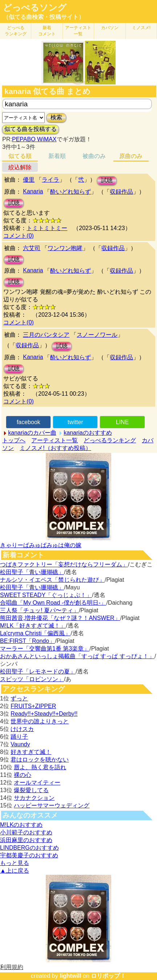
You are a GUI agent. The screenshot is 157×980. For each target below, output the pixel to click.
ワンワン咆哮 (65, 248)
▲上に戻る (15, 871)
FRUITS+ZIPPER (33, 706)
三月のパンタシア (46, 335)
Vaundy (20, 744)
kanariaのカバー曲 (32, 433)
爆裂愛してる (31, 790)
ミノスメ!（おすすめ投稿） (55, 448)
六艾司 (32, 248)
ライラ (51, 180)
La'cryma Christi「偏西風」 (35, 633)
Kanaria (33, 191)
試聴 (107, 180)
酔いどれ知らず (71, 192)
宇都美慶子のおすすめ (29, 855)
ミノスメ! (141, 28)
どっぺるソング (35, 8)
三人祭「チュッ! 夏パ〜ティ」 (39, 610)
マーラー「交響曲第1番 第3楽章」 (45, 649)
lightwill (71, 976)
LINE (122, 422)
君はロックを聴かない (40, 760)
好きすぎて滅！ (31, 752)
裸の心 (23, 775)
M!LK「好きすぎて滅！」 (33, 626)
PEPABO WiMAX (34, 139)
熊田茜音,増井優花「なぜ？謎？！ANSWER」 (60, 618)
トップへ (14, 440)
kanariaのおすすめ (88, 433)
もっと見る (15, 863)
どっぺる (16, 31)
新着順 (57, 156)
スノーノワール (97, 335)
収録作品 (121, 192)
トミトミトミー (47, 228)
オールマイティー (37, 783)
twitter (75, 422)
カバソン (110, 28)
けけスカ (22, 729)
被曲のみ (94, 156)
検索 (56, 117)
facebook (29, 422)
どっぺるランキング (110, 440)
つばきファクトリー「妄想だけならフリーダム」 (64, 564)
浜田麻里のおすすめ (26, 840)
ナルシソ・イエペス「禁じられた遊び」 (52, 580)
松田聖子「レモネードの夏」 (38, 671)
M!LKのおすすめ (21, 825)
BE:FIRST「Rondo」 (27, 641)
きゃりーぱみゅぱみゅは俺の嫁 (41, 545)
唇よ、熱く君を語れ (40, 767)
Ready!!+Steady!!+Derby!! (44, 714)
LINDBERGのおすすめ (29, 848)
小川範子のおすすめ (26, 832)
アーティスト (78, 31)
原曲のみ (131, 156)
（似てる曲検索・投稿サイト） (44, 17)
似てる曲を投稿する (31, 129)
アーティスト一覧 (55, 440)
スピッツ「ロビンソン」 (32, 679)
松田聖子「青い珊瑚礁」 (32, 572)
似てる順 (20, 156)
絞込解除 (20, 167)
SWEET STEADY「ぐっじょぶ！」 (46, 595)
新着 (47, 31)
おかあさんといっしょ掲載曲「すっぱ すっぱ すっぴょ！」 (77, 656)
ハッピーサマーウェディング (52, 805)
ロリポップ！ (108, 976)
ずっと (19, 698)
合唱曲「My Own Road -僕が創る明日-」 (53, 603)
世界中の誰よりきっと (40, 721)
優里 (29, 180)
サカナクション (34, 798)
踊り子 (19, 737)
